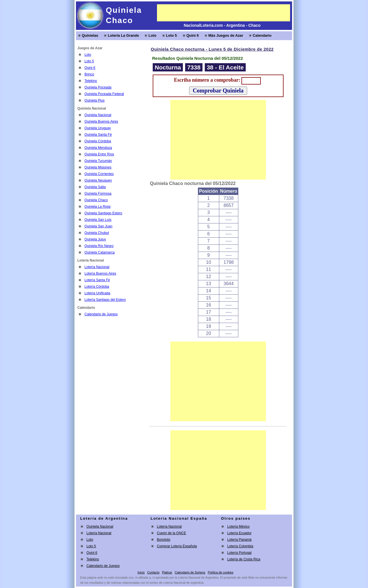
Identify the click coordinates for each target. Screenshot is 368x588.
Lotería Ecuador (239, 533)
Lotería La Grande (123, 35)
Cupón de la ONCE (172, 533)
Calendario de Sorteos (190, 572)
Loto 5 (171, 35)
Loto (152, 35)
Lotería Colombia (240, 546)
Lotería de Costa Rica (244, 559)
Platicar (167, 572)
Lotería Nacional (99, 533)
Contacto (153, 572)
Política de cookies (221, 572)
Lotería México (238, 527)
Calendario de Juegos (101, 314)
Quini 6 (192, 35)
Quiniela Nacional (100, 527)
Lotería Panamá (239, 540)
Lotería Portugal (239, 553)
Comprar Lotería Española (177, 546)
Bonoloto (164, 540)
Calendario (262, 35)
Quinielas (90, 35)
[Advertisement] (224, 13)
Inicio (141, 572)
